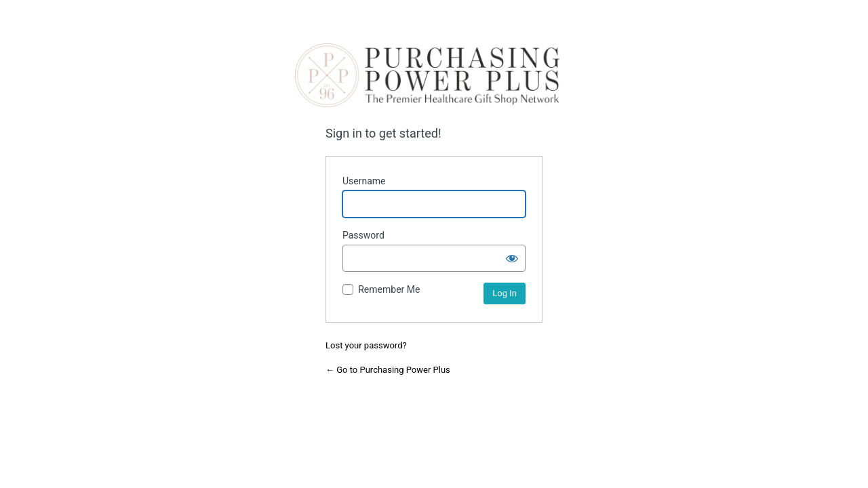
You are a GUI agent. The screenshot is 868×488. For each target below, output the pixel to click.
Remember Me (389, 289)
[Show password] (512, 258)
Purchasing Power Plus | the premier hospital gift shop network (427, 75)
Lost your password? (366, 345)
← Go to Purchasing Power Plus (388, 370)
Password (363, 235)
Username (364, 181)
